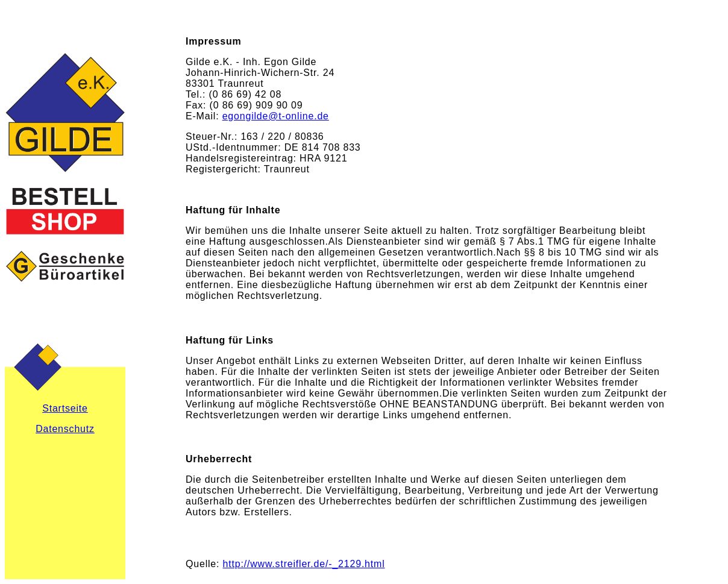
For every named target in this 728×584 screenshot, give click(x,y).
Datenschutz (65, 429)
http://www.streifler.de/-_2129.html (304, 564)
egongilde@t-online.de (276, 116)
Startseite (65, 408)
